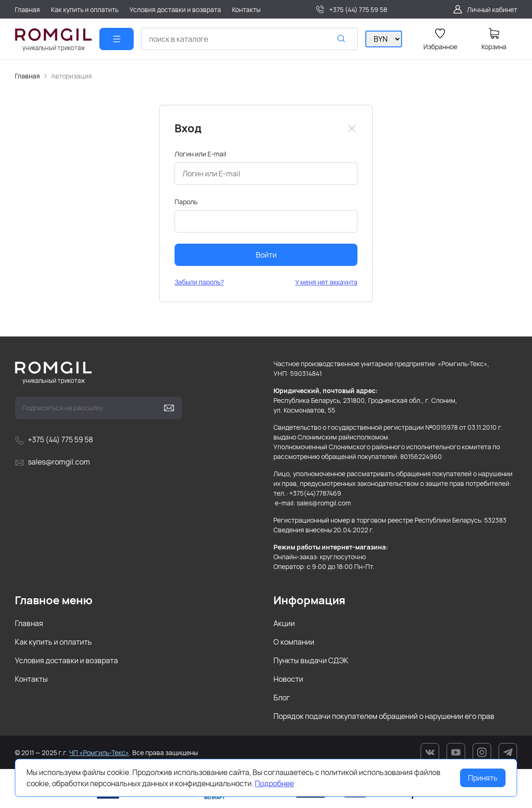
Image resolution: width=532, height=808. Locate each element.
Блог (282, 698)
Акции (284, 623)
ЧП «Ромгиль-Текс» (99, 753)
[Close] (352, 129)
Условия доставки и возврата (66, 660)
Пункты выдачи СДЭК (311, 660)
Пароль (186, 202)
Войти (266, 255)
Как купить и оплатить (53, 642)
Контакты (31, 679)
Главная (27, 76)
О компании (294, 642)
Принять (483, 778)
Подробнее (274, 783)
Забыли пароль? (199, 282)
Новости (288, 679)
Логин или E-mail (200, 154)
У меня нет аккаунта (326, 282)
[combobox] (250, 39)
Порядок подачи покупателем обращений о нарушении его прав (384, 716)
